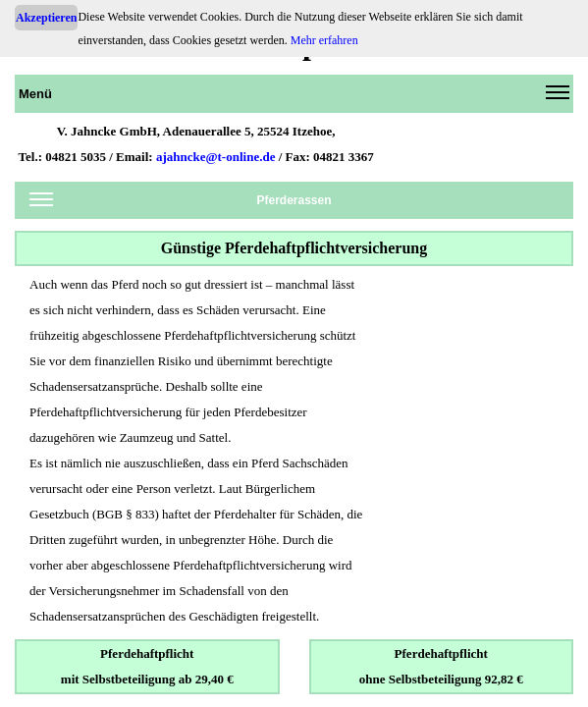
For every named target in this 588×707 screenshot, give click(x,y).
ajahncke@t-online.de (216, 157)
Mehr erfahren (324, 40)
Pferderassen (181, 204)
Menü (294, 97)
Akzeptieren (46, 18)
